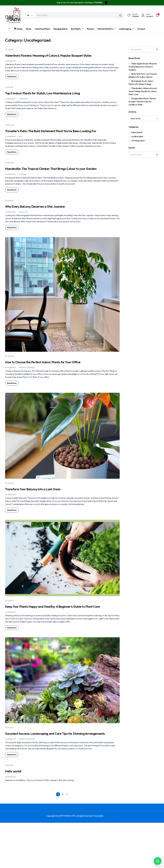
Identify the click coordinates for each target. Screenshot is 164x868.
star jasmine (23, 238)
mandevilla (23, 200)
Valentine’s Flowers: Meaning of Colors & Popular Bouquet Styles (62, 58)
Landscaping (125, 29)
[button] (158, 861)
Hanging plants (61, 29)
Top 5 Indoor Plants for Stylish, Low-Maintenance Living (47, 102)
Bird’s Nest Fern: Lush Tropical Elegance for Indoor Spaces (143, 75)
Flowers (91, 29)
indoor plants (137, 132)
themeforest (31, 400)
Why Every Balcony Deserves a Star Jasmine (57, 231)
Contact (141, 29)
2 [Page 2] (63, 840)
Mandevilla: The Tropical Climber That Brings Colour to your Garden (58, 190)
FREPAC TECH (111, 861)
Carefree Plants (42, 29)
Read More (12, 83)
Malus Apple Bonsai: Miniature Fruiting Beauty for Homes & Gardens (143, 67)
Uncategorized (10, 67)
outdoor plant (137, 136)
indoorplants (23, 112)
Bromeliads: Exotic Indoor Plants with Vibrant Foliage (141, 83)
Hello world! (19, 816)
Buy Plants (76, 29)
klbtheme (22, 400)
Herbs (29, 29)
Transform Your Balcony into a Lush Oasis (54, 521)
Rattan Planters (105, 29)
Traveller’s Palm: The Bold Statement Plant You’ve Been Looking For (55, 146)
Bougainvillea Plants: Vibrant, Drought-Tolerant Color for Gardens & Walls (142, 102)
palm (21, 156)
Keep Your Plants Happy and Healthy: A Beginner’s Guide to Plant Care (51, 641)
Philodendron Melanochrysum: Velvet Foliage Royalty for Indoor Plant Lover (143, 91)
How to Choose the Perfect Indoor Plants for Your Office (57, 390)
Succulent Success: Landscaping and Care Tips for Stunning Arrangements (59, 775)
